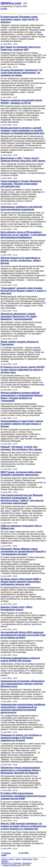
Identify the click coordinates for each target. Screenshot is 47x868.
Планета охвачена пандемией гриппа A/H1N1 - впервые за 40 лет (21, 102)
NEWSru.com (11, 3)
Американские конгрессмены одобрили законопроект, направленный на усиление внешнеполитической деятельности (23, 708)
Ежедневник (27, 859)
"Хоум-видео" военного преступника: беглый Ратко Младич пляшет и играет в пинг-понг (23, 291)
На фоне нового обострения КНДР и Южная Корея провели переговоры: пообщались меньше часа (21, 582)
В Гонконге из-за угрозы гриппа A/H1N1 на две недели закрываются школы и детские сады (23, 370)
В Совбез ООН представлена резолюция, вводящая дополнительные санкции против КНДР (23, 796)
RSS (35, 859)
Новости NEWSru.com (12, 865)
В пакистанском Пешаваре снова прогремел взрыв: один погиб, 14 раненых (19, 19)
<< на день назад (6, 854)
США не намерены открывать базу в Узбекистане (21, 527)
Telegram (5, 861)
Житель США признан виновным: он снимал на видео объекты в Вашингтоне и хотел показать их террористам (23, 826)
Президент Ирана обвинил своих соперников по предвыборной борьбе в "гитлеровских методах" (23, 551)
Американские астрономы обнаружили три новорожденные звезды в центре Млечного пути (23, 684)
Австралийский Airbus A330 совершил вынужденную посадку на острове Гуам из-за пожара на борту (23, 635)
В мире (4, 9)
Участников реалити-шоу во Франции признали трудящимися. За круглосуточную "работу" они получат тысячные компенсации (22, 499)
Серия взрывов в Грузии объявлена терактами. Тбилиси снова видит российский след (21, 184)
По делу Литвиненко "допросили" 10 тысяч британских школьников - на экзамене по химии (21, 73)
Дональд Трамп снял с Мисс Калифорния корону (16, 608)
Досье (11, 859)
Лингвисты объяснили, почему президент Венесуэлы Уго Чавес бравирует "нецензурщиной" (19, 316)
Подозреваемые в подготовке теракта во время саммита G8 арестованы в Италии (22, 424)
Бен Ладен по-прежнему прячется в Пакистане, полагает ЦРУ (21, 48)
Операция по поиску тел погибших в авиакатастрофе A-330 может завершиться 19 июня (21, 738)
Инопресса (27, 863)
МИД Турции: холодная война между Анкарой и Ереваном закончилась (21, 473)
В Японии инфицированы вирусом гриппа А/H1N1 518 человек (20, 659)
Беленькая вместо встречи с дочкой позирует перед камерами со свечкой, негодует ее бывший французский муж (22, 130)
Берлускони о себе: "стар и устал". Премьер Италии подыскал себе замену (23, 159)
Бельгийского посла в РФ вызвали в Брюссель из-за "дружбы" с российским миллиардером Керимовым (23, 235)
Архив (18, 859)
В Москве (17, 863)
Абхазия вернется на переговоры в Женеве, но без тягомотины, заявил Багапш (21, 260)
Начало (4, 859)
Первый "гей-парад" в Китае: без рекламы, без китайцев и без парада (21, 448)
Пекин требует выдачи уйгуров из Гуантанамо (20, 343)
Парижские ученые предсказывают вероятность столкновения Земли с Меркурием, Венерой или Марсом (21, 770)
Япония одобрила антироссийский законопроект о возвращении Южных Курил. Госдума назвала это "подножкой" (22, 397)
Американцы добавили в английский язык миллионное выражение (21, 208)
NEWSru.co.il (6, 863)
